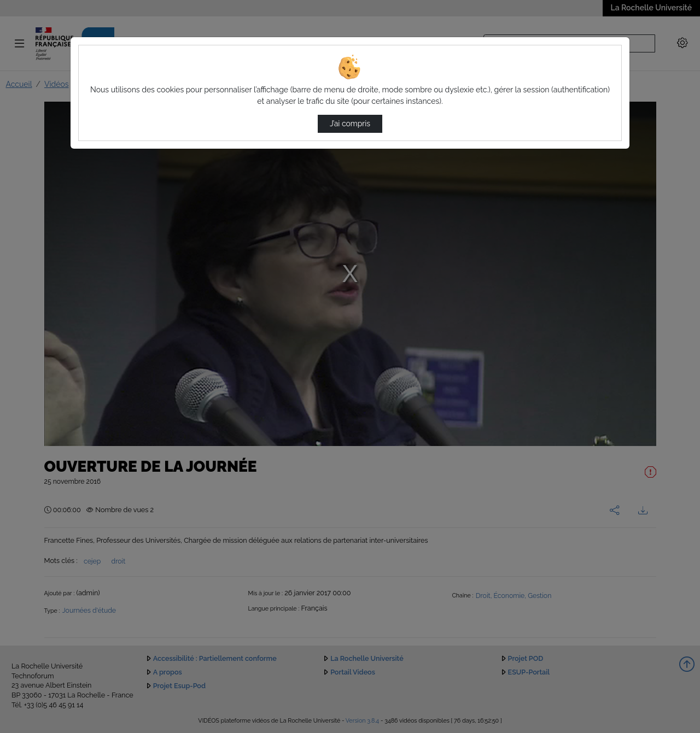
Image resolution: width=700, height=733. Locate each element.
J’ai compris (350, 124)
